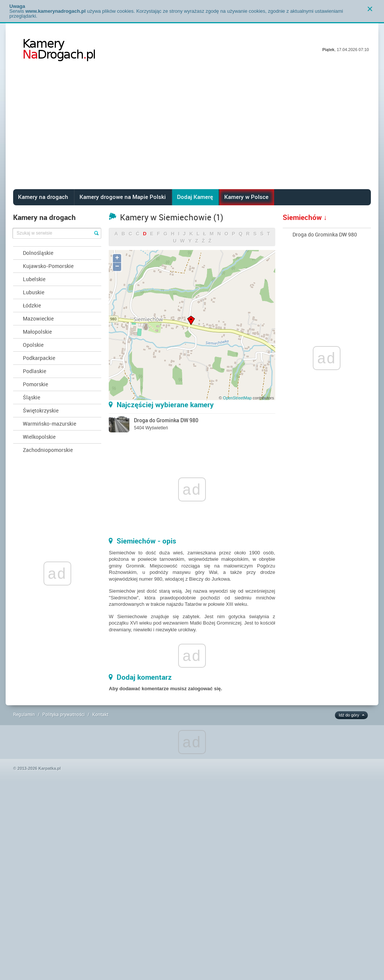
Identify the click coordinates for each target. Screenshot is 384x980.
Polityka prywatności (64, 714)
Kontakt (100, 714)
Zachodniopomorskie (48, 450)
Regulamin (24, 714)
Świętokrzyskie (41, 410)
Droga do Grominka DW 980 (325, 234)
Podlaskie (34, 371)
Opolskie (33, 345)
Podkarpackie (39, 358)
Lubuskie (34, 292)
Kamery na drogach (43, 197)
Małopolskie (37, 332)
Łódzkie (32, 305)
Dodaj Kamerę (195, 197)
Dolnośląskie (38, 253)
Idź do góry (349, 715)
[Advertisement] (192, 133)
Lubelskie (34, 279)
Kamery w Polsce (246, 197)
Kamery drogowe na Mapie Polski (123, 197)
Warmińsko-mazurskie (49, 424)
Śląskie (31, 397)
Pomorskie (35, 384)
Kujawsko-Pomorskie (48, 266)
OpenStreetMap (237, 398)
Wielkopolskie (39, 437)
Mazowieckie (38, 318)
